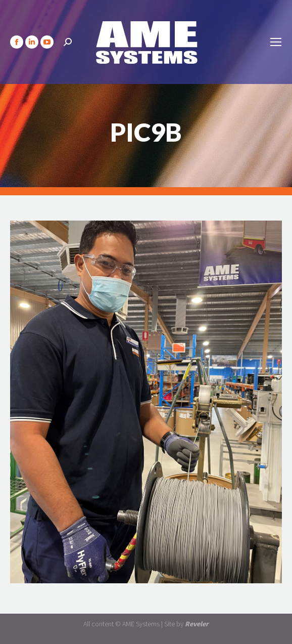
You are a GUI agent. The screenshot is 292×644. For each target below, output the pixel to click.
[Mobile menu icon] (276, 42)
